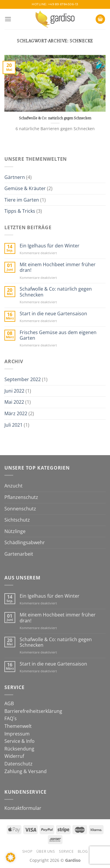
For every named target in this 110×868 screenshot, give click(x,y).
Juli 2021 (13, 425)
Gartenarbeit (19, 554)
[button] (11, 857)
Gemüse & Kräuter (25, 188)
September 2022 (23, 379)
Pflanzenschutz (21, 497)
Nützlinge (15, 531)
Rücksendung (19, 749)
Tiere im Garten (22, 200)
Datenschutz (18, 764)
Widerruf (14, 756)
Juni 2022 (14, 391)
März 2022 (16, 413)
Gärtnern (15, 177)
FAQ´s (11, 718)
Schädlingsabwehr (25, 542)
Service (66, 851)
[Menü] (8, 19)
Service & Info (20, 741)
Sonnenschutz (20, 509)
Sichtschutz (17, 520)
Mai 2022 (14, 402)
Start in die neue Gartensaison (53, 314)
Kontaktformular (23, 808)
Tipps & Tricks (20, 211)
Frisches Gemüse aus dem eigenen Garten (58, 335)
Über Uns (46, 851)
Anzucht (13, 486)
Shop (27, 851)
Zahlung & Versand (26, 771)
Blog (83, 851)
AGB (9, 703)
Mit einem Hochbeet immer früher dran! (58, 267)
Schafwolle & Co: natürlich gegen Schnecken (55, 118)
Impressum (17, 734)
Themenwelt (18, 726)
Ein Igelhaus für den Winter (50, 246)
